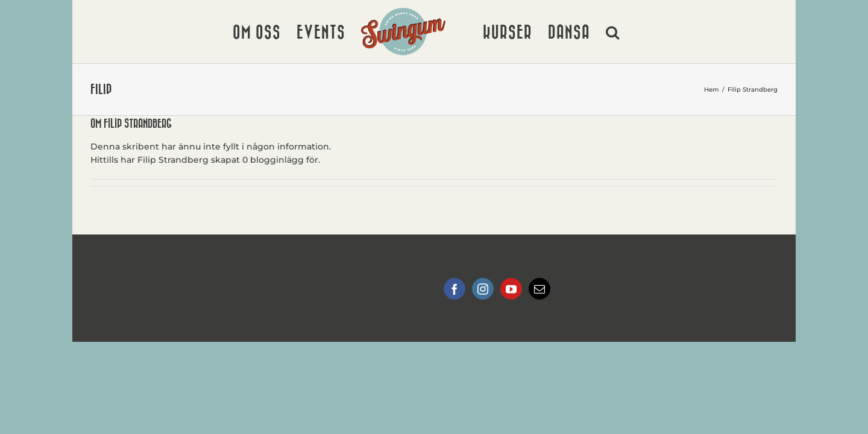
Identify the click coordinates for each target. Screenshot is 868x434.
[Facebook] (454, 289)
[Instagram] (483, 289)
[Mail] (539, 289)
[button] (679, 32)
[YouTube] (511, 289)
